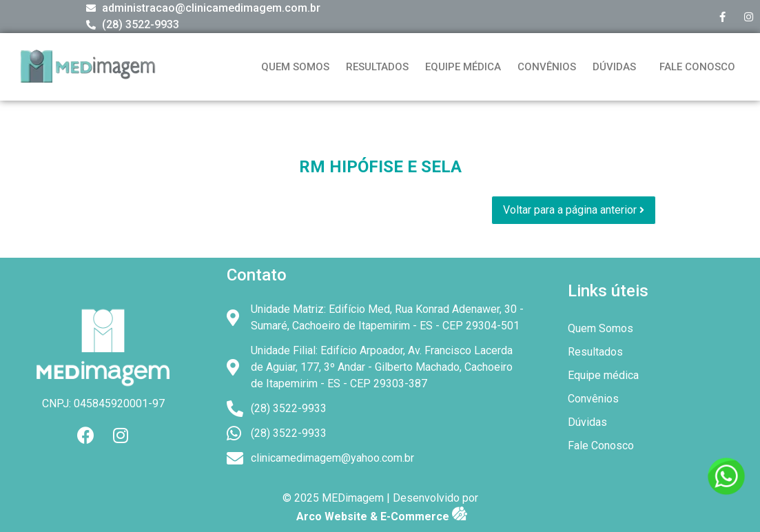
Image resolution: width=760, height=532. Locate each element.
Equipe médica (463, 67)
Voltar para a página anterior (574, 210)
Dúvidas (614, 67)
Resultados (377, 67)
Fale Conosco (697, 67)
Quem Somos (295, 67)
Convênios (547, 67)
